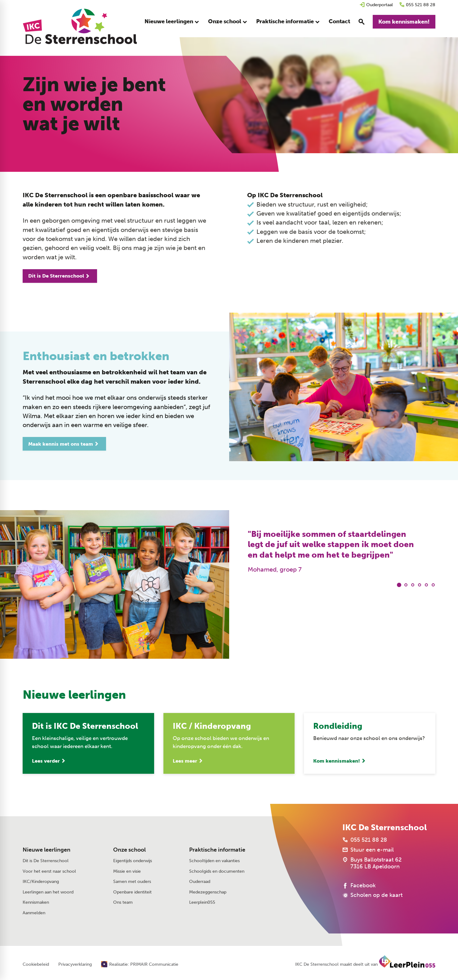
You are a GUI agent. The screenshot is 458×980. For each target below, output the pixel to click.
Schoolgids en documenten (217, 871)
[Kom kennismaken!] (404, 22)
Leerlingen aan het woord (48, 892)
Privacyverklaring (75, 964)
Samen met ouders (132, 882)
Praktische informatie (217, 850)
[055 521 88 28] (417, 5)
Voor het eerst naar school (49, 871)
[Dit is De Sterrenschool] (60, 276)
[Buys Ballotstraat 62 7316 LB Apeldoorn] (372, 863)
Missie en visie (127, 871)
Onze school (129, 850)
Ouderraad (200, 882)
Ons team (123, 902)
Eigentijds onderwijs (133, 861)
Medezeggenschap (208, 892)
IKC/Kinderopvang (41, 882)
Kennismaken (36, 902)
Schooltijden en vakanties (214, 861)
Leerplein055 (202, 902)
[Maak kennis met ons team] (64, 444)
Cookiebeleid (36, 964)
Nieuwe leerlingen (47, 850)
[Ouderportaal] (376, 5)
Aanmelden (34, 913)
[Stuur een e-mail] (368, 850)
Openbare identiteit (132, 892)
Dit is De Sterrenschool (46, 861)
